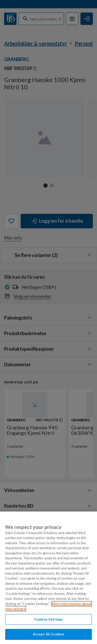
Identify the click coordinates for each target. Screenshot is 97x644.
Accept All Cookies (48, 634)
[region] (48, 578)
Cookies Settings (48, 619)
